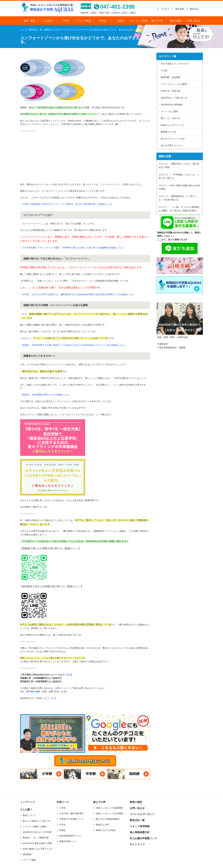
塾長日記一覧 (137, 820)
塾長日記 (194, 9)
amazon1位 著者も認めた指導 (37, 843)
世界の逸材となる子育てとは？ (38, 849)
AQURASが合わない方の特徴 (37, 832)
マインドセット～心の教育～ (175, 84)
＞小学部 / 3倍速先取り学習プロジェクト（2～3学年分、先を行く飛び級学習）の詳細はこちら (66, 204)
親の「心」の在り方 (171, 118)
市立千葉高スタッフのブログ (175, 64)
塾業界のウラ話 (168, 132)
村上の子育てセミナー (172, 145)
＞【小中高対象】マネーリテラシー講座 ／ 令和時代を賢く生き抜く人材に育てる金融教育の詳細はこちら (72, 248)
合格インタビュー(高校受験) (110, 808)
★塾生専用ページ (68, 841)
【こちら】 (68, 675)
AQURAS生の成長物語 (172, 105)
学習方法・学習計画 (171, 91)
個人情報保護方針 (140, 832)
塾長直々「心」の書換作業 (36, 838)
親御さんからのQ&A (106, 830)
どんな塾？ (48, 21)
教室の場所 (176, 21)
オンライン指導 (139, 21)
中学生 (102, 21)
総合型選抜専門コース (70, 836)
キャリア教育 (84, 21)
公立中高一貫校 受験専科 (72, 813)
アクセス (166, 9)
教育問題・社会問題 (171, 77)
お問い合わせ (194, 21)
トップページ (28, 802)
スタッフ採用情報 (140, 826)
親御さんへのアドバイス (173, 125)
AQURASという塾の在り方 (174, 98)
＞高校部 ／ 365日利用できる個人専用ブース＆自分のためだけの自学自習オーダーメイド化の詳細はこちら (72, 345)
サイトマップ (137, 844)
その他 (164, 70)
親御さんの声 (102, 825)
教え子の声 (157, 21)
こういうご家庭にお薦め (35, 826)
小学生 (66, 21)
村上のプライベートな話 (173, 139)
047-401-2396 (33, 692)
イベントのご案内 (169, 111)
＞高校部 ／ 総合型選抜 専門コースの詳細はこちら (45, 395)
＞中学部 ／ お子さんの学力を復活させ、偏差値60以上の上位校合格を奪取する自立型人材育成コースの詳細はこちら (77, 294)
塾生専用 (180, 9)
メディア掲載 (29, 860)
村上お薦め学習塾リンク (143, 838)
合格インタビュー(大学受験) (110, 813)
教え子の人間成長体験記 (108, 819)
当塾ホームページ (63, 688)
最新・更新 (29, 21)
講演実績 (27, 854)
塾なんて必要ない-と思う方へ (37, 821)
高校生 (121, 21)
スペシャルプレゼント (142, 814)
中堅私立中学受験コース (71, 819)
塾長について (29, 815)
